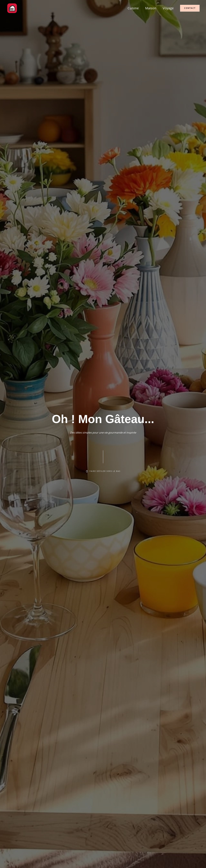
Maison (151, 8)
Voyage (168, 8)
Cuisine (133, 8)
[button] (190, 8)
